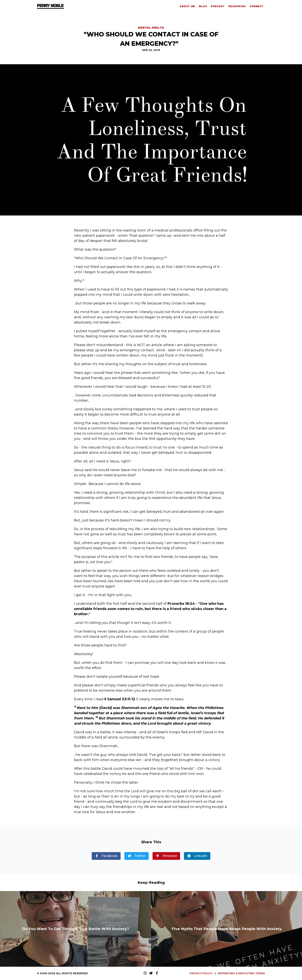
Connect (257, 6)
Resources (237, 6)
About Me (187, 6)
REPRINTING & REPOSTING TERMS (241, 973)
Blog (203, 6)
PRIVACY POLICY (201, 973)
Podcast (218, 6)
